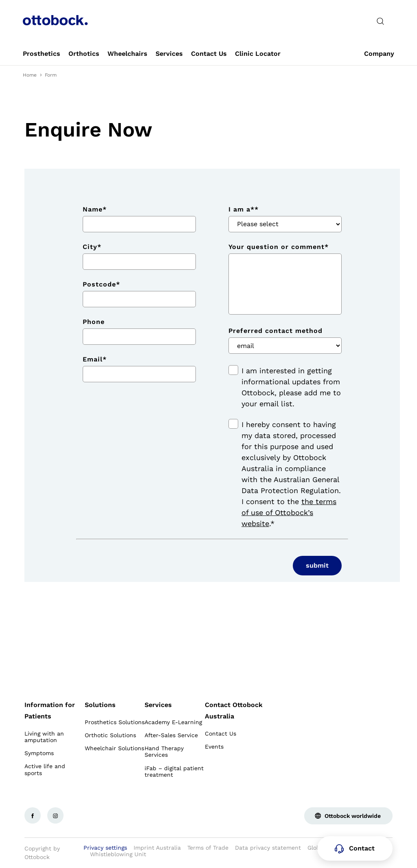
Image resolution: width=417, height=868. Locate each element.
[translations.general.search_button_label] (380, 21)
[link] (42, 54)
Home (30, 75)
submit (317, 565)
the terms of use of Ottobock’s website (289, 512)
